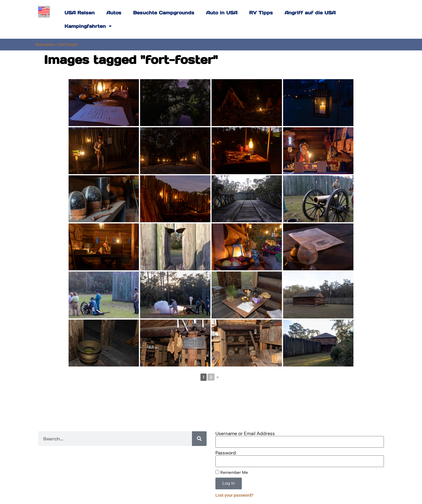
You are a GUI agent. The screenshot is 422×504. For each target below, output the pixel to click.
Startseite (44, 45)
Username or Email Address (245, 434)
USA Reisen (80, 13)
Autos (114, 13)
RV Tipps (261, 13)
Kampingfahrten (88, 26)
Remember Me (232, 472)
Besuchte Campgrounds (164, 13)
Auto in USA (222, 13)
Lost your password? (234, 495)
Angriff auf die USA (310, 13)
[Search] (199, 439)
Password (226, 453)
